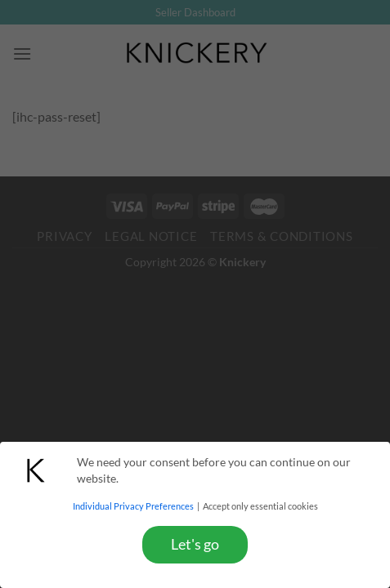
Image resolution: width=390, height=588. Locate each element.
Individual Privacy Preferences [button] (134, 506)
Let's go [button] (195, 544)
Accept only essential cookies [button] (260, 506)
